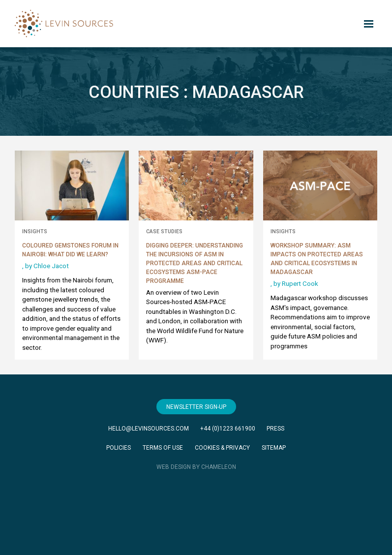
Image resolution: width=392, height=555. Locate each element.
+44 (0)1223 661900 (228, 429)
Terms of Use (163, 448)
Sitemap (274, 448)
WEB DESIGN (174, 467)
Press (275, 429)
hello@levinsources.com (149, 429)
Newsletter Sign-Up (196, 407)
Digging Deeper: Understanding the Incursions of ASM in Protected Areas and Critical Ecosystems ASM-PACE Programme (195, 263)
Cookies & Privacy (222, 448)
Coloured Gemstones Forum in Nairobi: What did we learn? (70, 250)
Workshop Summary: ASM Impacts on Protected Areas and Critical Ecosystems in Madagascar (317, 259)
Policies (119, 448)
